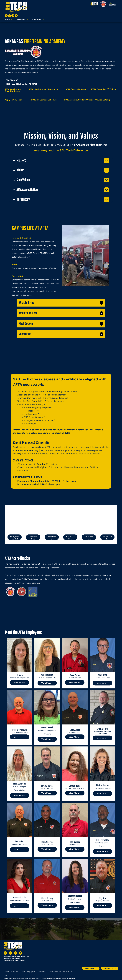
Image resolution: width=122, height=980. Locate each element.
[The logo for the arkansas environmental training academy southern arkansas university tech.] (85, 974)
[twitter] (10, 16)
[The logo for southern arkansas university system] (103, 974)
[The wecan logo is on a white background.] (89, 519)
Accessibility (56, 978)
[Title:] (107, 519)
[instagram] (13, 16)
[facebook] (6, 16)
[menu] (117, 11)
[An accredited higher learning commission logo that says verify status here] (97, 974)
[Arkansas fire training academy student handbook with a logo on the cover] (52, 519)
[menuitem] (7, 972)
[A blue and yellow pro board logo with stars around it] (33, 592)
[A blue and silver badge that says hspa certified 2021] (91, 974)
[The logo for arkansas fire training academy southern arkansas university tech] (10, 592)
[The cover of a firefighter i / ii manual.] (70, 519)
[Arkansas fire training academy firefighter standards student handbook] (33, 519)
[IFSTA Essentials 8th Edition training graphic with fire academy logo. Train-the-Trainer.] (15, 519)
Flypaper (72, 978)
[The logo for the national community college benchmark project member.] (109, 974)
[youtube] (16, 16)
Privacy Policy (46, 978)
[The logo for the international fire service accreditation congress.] (22, 592)
